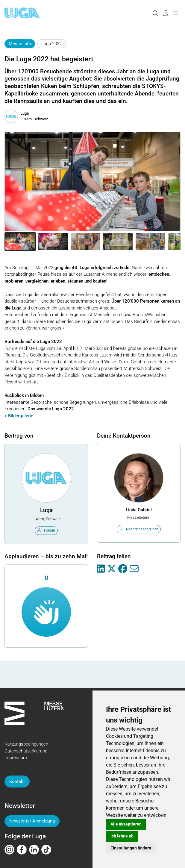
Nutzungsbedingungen (26, 744)
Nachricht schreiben (139, 529)
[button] (20, 242)
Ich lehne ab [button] (122, 836)
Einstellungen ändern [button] (131, 848)
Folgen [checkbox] (46, 530)
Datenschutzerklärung (26, 751)
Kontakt (17, 781)
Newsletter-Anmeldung (32, 821)
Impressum (16, 758)
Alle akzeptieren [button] (126, 824)
